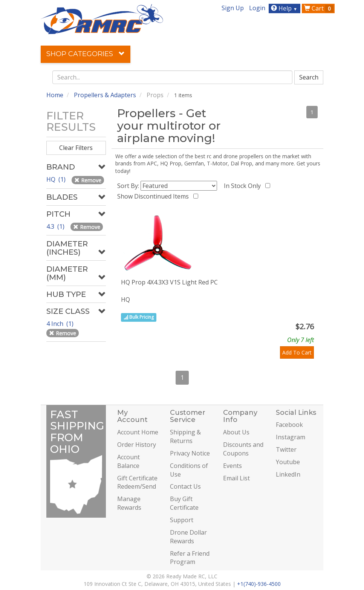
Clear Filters (76, 148)
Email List (236, 478)
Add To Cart (297, 352)
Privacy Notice (190, 453)
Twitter (286, 449)
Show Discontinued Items (154, 196)
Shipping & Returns (185, 436)
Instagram (291, 437)
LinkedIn (288, 474)
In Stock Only (244, 186)
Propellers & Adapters (105, 95)
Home (55, 95)
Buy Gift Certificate (184, 503)
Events (232, 466)
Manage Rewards (129, 503)
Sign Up (233, 8)
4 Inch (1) (61, 324)
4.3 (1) (56, 226)
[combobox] (173, 77)
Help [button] (285, 8)
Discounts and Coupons (243, 449)
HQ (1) (57, 179)
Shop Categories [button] (86, 54)
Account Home (138, 432)
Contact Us (185, 486)
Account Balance (128, 461)
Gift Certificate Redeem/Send (137, 482)
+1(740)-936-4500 (259, 584)
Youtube (288, 462)
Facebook (289, 425)
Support (182, 520)
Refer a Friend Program (190, 558)
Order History (137, 445)
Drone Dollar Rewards (188, 537)
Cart (319, 8)
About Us (236, 432)
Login (257, 8)
